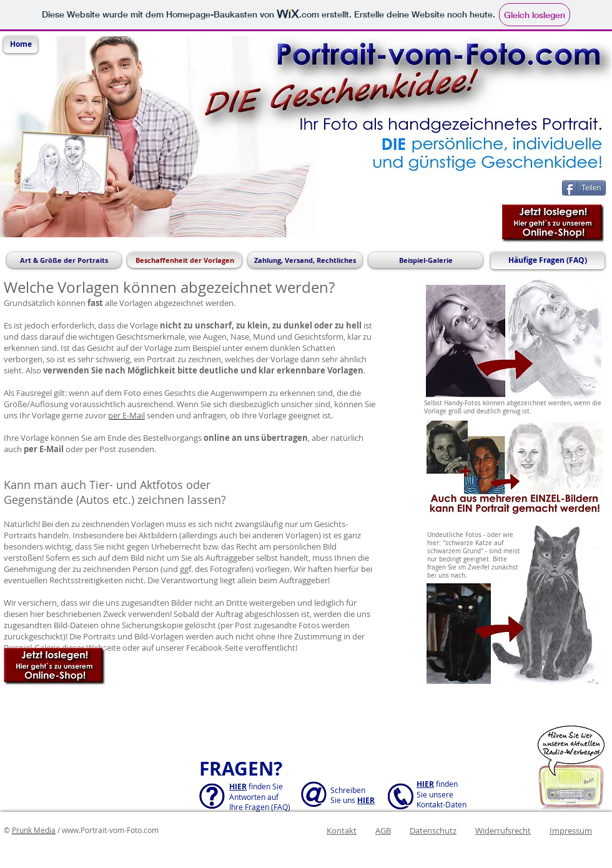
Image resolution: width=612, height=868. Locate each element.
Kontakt (342, 831)
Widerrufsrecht (503, 831)
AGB (383, 831)
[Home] (21, 45)
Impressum (571, 831)
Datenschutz (433, 831)
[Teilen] (584, 188)
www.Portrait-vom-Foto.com (110, 830)
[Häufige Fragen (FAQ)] (548, 261)
